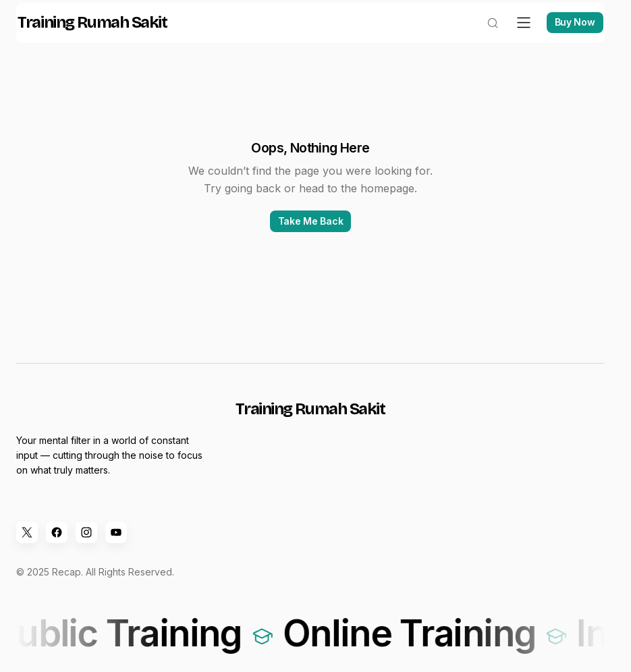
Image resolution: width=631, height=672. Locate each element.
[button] (483, 36)
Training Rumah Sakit (102, 36)
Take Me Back (311, 234)
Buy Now (566, 36)
